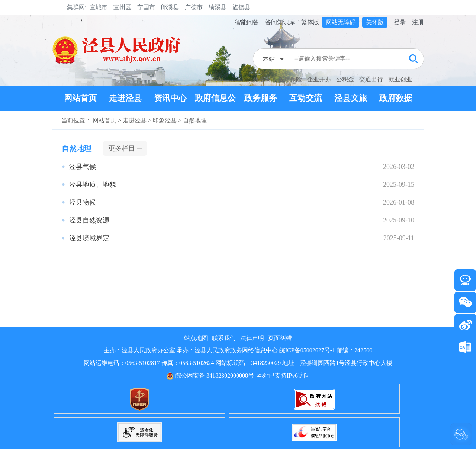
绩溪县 (218, 7)
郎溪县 (170, 7)
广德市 (194, 7)
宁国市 (146, 7)
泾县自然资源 (89, 220)
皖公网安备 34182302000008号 (210, 376)
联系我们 (224, 338)
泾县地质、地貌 (93, 185)
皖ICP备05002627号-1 (307, 350)
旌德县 (241, 7)
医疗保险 (290, 79)
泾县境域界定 (89, 238)
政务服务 (261, 98)
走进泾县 (125, 98)
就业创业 (400, 79)
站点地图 (196, 338)
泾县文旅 (351, 98)
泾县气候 (83, 167)
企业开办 (319, 79)
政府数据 (396, 98)
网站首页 (80, 98)
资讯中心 (170, 98)
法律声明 (252, 338)
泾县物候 (83, 202)
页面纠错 (280, 338)
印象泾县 (165, 120)
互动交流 (306, 98)
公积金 (345, 79)
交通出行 (371, 79)
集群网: (77, 7)
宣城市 (99, 7)
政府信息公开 (215, 111)
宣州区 (122, 7)
